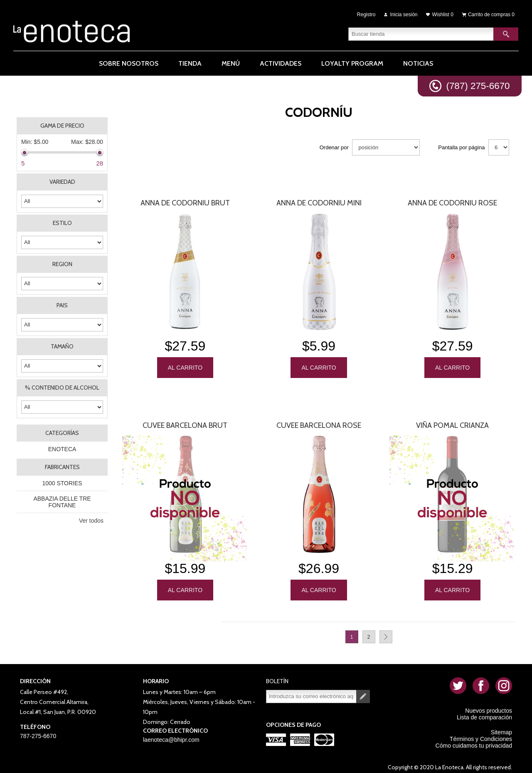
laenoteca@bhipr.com (171, 734)
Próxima (386, 631)
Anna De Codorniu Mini (319, 203)
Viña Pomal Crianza (452, 423)
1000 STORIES (62, 483)
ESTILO (62, 223)
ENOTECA (62, 449)
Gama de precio (62, 126)
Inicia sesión (404, 13)
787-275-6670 (38, 730)
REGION (62, 264)
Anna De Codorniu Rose (452, 203)
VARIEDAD (62, 182)
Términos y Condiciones (481, 733)
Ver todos (91, 521)
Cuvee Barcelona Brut (185, 423)
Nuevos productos (489, 705)
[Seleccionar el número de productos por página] (499, 147)
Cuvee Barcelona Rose (319, 423)
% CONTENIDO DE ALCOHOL (62, 388)
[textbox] (421, 31)
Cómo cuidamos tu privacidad (474, 740)
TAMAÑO (62, 346)
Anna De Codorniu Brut (185, 203)
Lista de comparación (484, 711)
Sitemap (501, 726)
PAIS (62, 305)
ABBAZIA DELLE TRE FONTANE (62, 502)
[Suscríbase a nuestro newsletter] (311, 691)
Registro (366, 13)
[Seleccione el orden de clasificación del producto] (386, 147)
